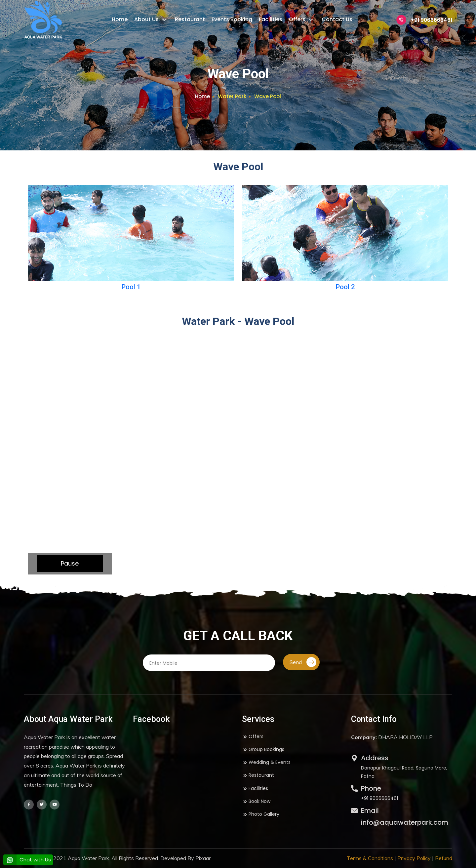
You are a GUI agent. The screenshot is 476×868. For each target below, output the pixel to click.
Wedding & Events (266, 762)
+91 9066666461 (424, 20)
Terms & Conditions (370, 858)
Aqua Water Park (88, 858)
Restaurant (190, 19)
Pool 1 (131, 287)
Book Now (256, 801)
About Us (147, 19)
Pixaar (203, 858)
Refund (444, 858)
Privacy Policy (414, 858)
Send (303, 662)
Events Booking (232, 19)
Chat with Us (27, 860)
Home (120, 19)
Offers (298, 19)
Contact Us (337, 19)
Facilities (271, 19)
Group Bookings (263, 750)
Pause (70, 563)
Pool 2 (345, 287)
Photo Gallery (261, 814)
